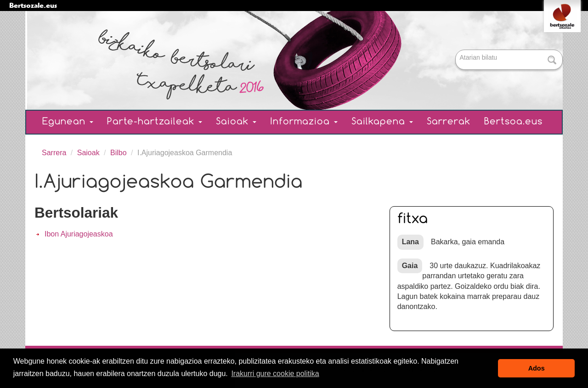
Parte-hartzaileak (155, 122)
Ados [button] (537, 368)
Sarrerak (449, 122)
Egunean (68, 122)
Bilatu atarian (456, 50)
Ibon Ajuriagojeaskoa (79, 234)
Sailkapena (382, 122)
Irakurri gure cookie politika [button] (275, 374)
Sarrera (54, 153)
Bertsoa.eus (513, 122)
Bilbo (119, 153)
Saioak (236, 122)
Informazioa (304, 122)
